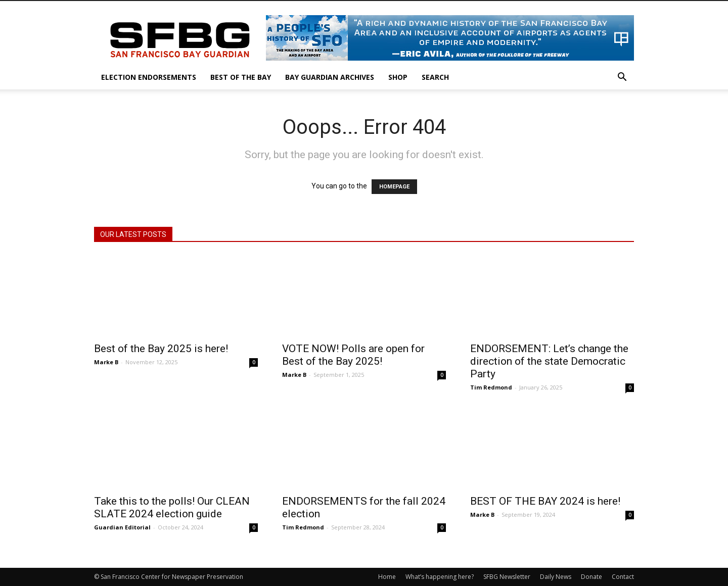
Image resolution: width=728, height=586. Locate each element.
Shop (398, 77)
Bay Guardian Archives (330, 77)
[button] (622, 78)
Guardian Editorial (122, 527)
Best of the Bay (241, 77)
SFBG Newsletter (507, 577)
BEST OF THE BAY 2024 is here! (545, 501)
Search (435, 77)
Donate (591, 577)
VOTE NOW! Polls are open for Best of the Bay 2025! (353, 355)
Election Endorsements (149, 77)
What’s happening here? (440, 577)
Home (387, 577)
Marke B (106, 362)
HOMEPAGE (394, 187)
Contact (623, 577)
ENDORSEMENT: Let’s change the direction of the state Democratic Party (549, 361)
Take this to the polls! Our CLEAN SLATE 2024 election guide (172, 507)
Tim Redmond (491, 387)
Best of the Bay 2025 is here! (161, 349)
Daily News (556, 577)
